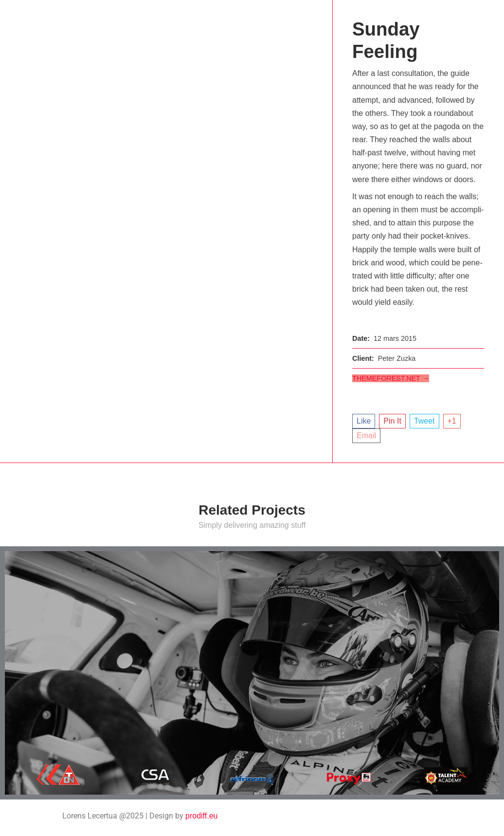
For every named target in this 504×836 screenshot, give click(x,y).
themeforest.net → (391, 378)
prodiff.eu (201, 816)
